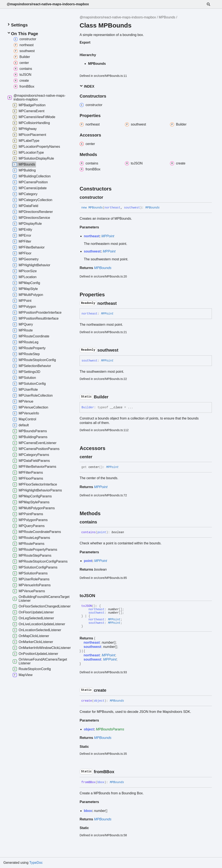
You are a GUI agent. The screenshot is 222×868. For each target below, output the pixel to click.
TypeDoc (36, 863)
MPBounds (167, 17)
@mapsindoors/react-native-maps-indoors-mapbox (48, 4)
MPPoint (108, 236)
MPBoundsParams (110, 729)
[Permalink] (107, 197)
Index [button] (87, 86)
